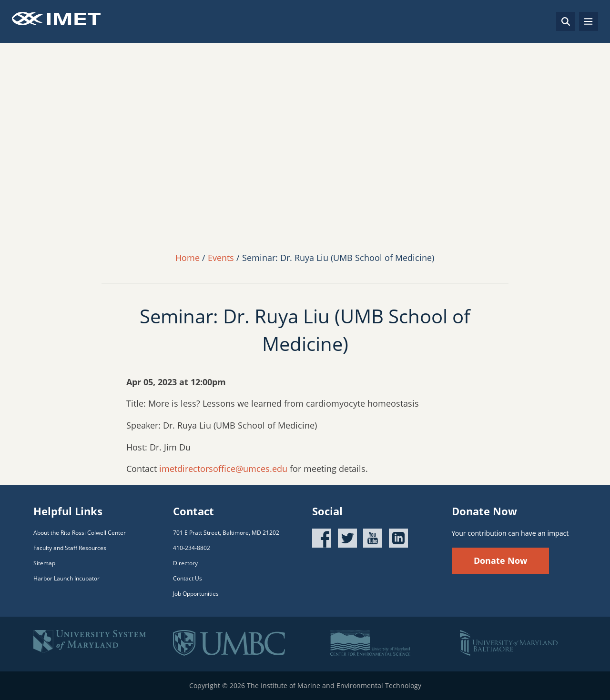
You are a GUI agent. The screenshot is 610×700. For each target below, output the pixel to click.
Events (221, 258)
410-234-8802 (192, 548)
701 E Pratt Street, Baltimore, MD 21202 (226, 533)
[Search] (566, 21)
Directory (185, 563)
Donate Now (500, 560)
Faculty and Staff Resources (70, 548)
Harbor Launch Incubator (66, 578)
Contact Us (188, 578)
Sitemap (44, 563)
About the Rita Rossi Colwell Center (80, 533)
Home (188, 258)
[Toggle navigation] (589, 21)
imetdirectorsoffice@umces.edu (223, 469)
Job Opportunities (196, 594)
